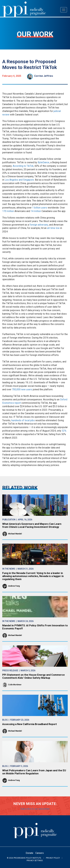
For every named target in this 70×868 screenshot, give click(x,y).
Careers (40, 853)
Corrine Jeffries (44, 76)
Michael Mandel (15, 534)
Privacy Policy (53, 858)
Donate (29, 853)
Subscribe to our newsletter (35, 809)
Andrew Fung (14, 586)
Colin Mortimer (15, 685)
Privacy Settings (35, 861)
